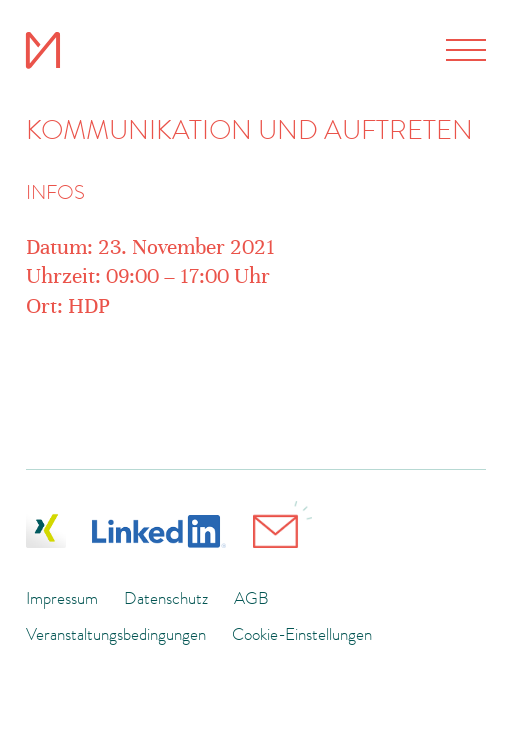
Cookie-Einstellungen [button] (302, 634)
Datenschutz (166, 598)
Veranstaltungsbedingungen (116, 634)
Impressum (62, 598)
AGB (251, 598)
